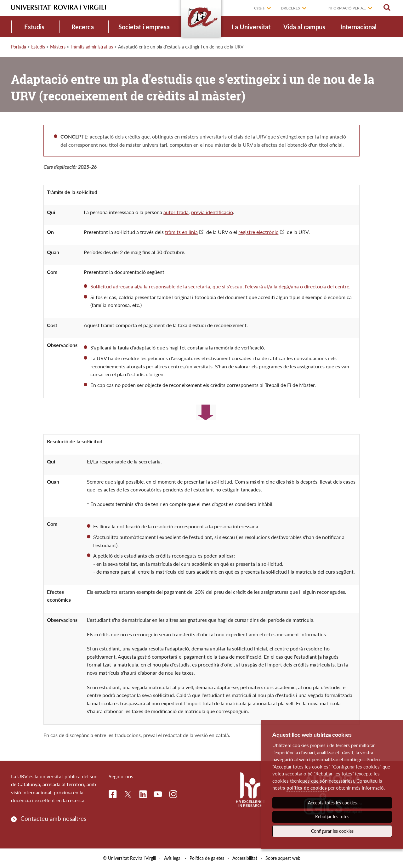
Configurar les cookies (332, 831)
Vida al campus (304, 27)
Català (259, 8)
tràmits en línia (181, 232)
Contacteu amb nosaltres (53, 818)
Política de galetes (207, 858)
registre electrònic (258, 232)
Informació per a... (347, 8)
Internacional (358, 27)
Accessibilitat (245, 858)
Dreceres (290, 8)
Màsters (58, 47)
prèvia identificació (212, 212)
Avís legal (173, 858)
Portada (19, 47)
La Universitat (251, 27)
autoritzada (176, 212)
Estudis (34, 27)
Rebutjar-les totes (332, 817)
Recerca (83, 27)
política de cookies (307, 788)
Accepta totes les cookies (332, 803)
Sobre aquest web (283, 858)
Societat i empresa (144, 27)
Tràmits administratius (92, 47)
